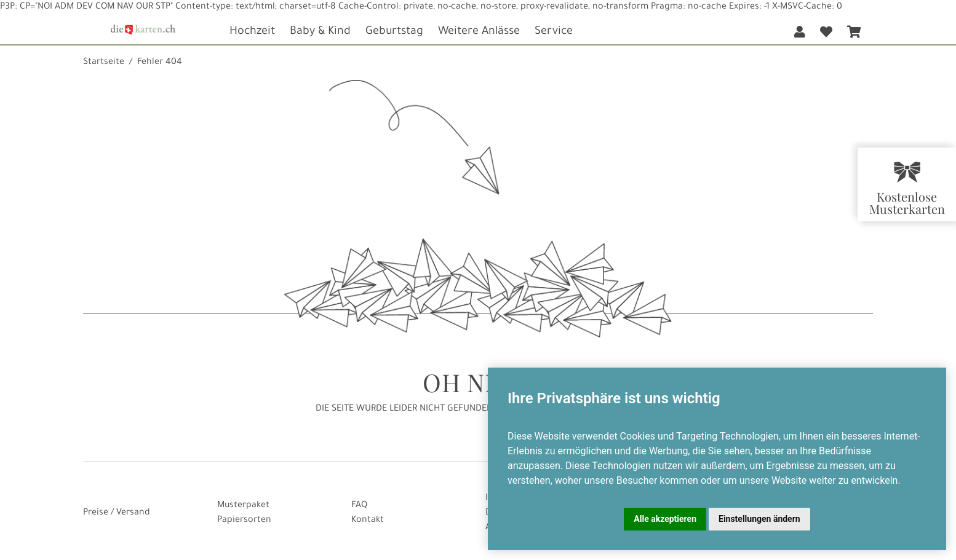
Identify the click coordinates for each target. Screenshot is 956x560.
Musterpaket (243, 506)
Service (554, 32)
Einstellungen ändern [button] (759, 519)
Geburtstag (394, 32)
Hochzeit (252, 32)
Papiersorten (244, 521)
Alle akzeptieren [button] (665, 519)
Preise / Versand (117, 513)
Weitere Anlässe (479, 32)
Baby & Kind (320, 32)
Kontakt (368, 521)
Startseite (104, 63)
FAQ (359, 506)
